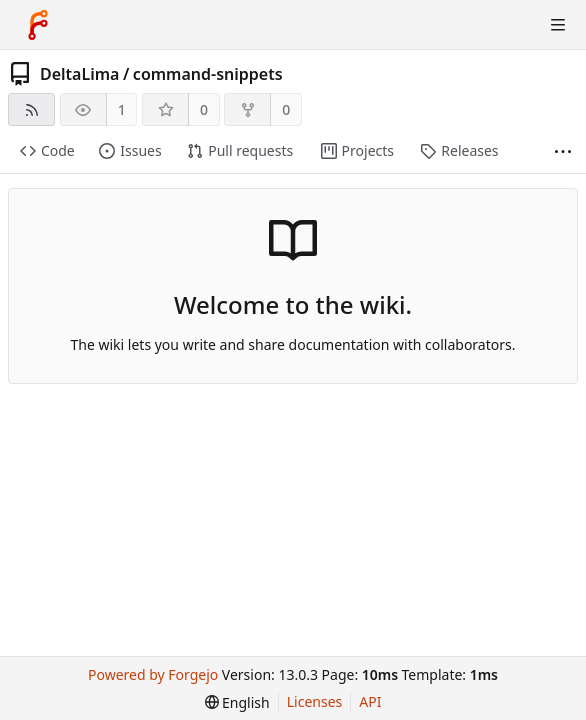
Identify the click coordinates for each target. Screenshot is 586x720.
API (370, 701)
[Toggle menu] (558, 25)
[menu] (237, 702)
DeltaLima (79, 74)
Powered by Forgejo (153, 674)
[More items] (563, 151)
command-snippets (208, 74)
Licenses (315, 701)
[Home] (38, 25)
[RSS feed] (31, 109)
